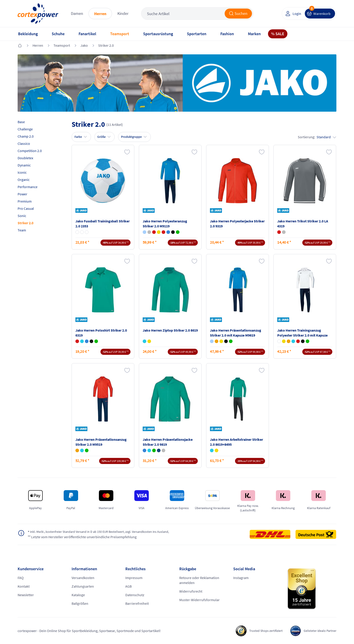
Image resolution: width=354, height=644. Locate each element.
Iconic (22, 172)
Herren (100, 14)
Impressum (134, 578)
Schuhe (58, 34)
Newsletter (26, 595)
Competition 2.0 (30, 151)
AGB (128, 586)
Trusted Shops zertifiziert (259, 631)
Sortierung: (317, 137)
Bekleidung (28, 34)
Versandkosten (83, 578)
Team (22, 230)
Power (22, 194)
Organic (24, 180)
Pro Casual (26, 208)
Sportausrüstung (158, 34)
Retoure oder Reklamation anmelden (199, 580)
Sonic (22, 216)
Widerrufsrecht (191, 591)
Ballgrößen (80, 603)
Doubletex (25, 158)
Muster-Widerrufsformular (199, 600)
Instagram (241, 578)
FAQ (21, 578)
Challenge (25, 129)
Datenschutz (135, 595)
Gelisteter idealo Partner (318, 631)
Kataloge (78, 595)
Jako (84, 45)
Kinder (123, 13)
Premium (25, 201)
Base (21, 122)
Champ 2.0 (26, 136)
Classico (24, 143)
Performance (28, 187)
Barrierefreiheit (137, 603)
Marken (254, 34)
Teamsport (120, 34)
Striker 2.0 (106, 45)
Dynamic (24, 165)
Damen (77, 13)
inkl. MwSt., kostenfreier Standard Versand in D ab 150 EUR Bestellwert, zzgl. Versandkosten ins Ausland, (108, 532)
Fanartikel (87, 34)
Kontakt (24, 586)
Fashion (227, 34)
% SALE (278, 34)
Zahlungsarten (83, 586)
